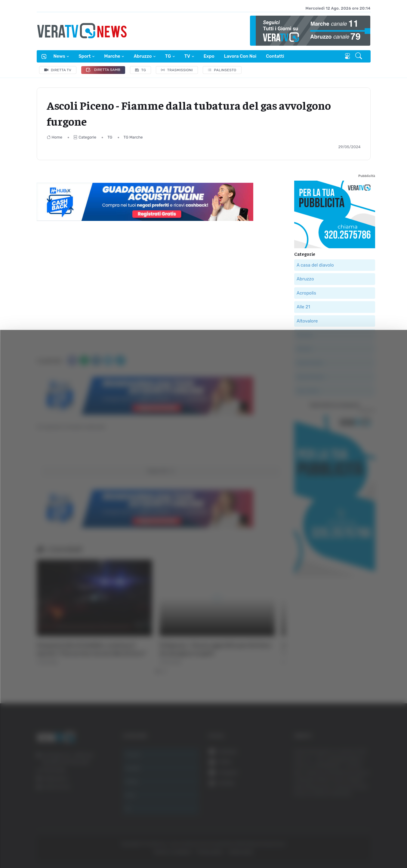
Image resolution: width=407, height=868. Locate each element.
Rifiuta (346, 809)
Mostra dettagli (328, 847)
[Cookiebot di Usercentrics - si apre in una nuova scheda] (51, 847)
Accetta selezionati (346, 790)
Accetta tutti (346, 770)
